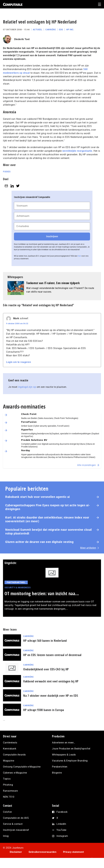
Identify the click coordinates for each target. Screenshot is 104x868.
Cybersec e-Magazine (15, 773)
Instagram (62, 836)
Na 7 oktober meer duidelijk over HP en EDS (51, 696)
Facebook (62, 812)
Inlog (6, 836)
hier (79, 256)
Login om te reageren (19, 362)
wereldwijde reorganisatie (77, 151)
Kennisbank (10, 749)
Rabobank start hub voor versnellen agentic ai (38, 497)
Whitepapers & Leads (64, 755)
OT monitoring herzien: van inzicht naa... (42, 593)
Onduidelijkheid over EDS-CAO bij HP (46, 669)
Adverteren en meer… (64, 743)
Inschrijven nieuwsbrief (16, 830)
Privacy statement (74, 852)
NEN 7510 (9, 797)
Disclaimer (16, 852)
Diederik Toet (22, 39)
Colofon (7, 812)
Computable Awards (14, 755)
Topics (7, 779)
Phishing (8, 785)
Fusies (7, 172)
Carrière (51, 30)
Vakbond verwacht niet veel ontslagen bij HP (51, 681)
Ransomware (10, 791)
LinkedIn (61, 824)
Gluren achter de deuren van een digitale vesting (39, 542)
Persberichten (60, 767)
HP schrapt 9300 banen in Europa (44, 710)
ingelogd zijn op (27, 387)
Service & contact (13, 824)
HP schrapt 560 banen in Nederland (45, 641)
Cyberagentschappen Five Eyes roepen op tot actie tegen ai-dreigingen (48, 507)
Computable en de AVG (16, 818)
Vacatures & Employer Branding (70, 761)
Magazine (9, 761)
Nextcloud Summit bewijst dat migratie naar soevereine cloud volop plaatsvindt (48, 532)
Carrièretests (10, 743)
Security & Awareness (18, 588)
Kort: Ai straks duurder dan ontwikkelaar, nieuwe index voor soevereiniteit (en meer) (47, 519)
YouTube (61, 830)
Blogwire (57, 773)
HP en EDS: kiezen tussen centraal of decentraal (52, 655)
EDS (61, 30)
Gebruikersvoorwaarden (43, 852)
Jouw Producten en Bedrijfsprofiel (71, 749)
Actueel (38, 30)
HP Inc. (70, 30)
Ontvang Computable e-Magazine (22, 767)
